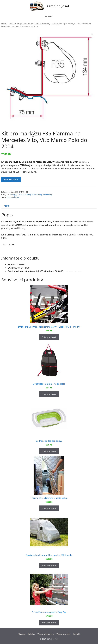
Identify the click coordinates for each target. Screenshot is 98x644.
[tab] (49, 206)
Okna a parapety (42, 24)
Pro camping (15, 24)
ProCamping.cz (13, 197)
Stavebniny (28, 24)
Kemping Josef (58, 6)
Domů (4, 24)
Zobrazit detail (11, 180)
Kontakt (77, 634)
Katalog (32, 634)
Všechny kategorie (46, 634)
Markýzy (56, 24)
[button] (92, 35)
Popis (7, 206)
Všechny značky (64, 634)
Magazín (22, 634)
